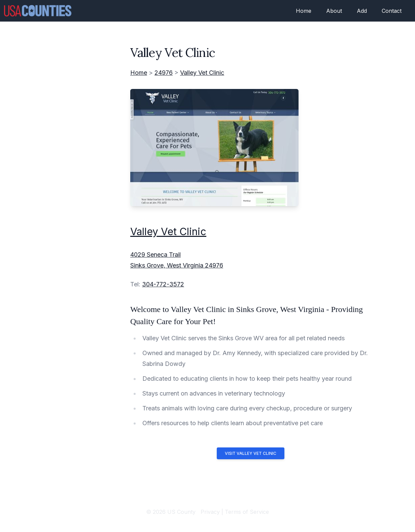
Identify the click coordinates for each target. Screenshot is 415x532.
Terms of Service (247, 512)
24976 (164, 73)
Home (304, 11)
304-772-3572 (163, 284)
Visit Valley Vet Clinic (251, 453)
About (334, 11)
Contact (392, 11)
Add (362, 11)
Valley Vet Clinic (202, 73)
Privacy (210, 512)
